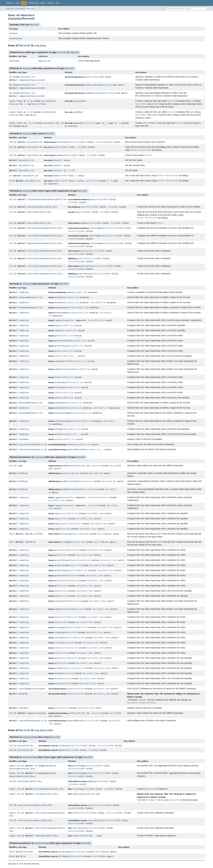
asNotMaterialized (95, 93)
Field (60, 147)
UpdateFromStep (35, 713)
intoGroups (79, 101)
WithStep (23, 473)
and (69, 292)
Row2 (41, 61)
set (56, 439)
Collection (90, 721)
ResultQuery (95, 77)
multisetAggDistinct (83, 773)
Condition (24, 292)
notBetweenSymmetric (65, 413)
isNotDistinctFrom (64, 369)
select (84, 251)
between (58, 297)
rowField (77, 794)
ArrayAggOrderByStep (46, 766)
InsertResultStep (36, 236)
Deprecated (33, 3)
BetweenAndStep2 (27, 297)
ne (56, 398)
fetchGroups (67, 534)
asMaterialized (93, 85)
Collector (14, 104)
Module (10, 3)
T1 (29, 160)
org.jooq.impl (16, 38)
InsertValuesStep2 (28, 444)
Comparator (69, 320)
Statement (24, 439)
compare (58, 320)
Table (38, 836)
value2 (56, 165)
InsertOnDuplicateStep (30, 689)
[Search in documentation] (185, 8)
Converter (90, 181)
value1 (56, 160)
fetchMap (65, 542)
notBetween (60, 403)
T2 (32, 160)
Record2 (31, 8)
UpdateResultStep (36, 243)
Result (31, 212)
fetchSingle (62, 142)
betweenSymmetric (63, 308)
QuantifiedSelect (97, 497)
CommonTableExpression (30, 80)
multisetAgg (79, 766)
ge (56, 336)
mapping (77, 123)
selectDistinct (88, 266)
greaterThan (61, 346)
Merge (22, 694)
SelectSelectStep (36, 251)
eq (56, 325)
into (54, 147)
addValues (67, 466)
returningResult (98, 228)
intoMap (77, 112)
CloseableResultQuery (38, 199)
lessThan (59, 387)
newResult (85, 223)
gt (56, 351)
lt (56, 393)
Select (95, 466)
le (56, 377)
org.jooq (9, 8)
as (86, 77)
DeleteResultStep (36, 228)
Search (50, 3)
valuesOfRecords (75, 449)
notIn (57, 434)
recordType (78, 789)
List (38, 104)
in (56, 356)
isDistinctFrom (62, 361)
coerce (94, 199)
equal (57, 330)
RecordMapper (16, 126)
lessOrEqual (61, 382)
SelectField (75, 142)
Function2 (87, 123)
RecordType (41, 789)
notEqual (59, 429)
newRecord (61, 155)
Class (17, 3)
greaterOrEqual (62, 341)
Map (29, 104)
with (55, 176)
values (56, 170)
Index (43, 3)
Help (57, 3)
